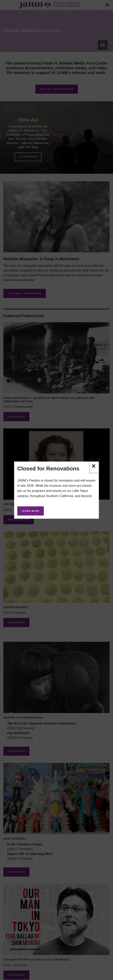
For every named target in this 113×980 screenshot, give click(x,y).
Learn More (31, 511)
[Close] (95, 466)
